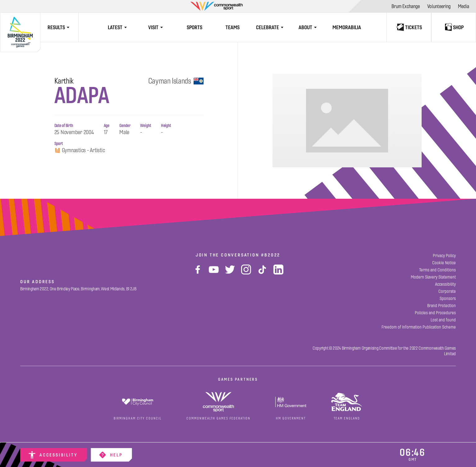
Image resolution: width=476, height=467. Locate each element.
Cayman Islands (176, 81)
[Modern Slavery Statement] (433, 277)
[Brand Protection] (442, 306)
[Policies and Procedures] (435, 313)
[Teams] (233, 27)
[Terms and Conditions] (437, 270)
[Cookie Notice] (444, 263)
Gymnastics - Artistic (80, 151)
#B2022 (271, 255)
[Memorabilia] (347, 27)
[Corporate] (447, 291)
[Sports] (194, 27)
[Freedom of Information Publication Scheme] (419, 327)
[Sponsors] (448, 299)
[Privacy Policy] (444, 256)
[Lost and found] (443, 320)
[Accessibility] (54, 455)
